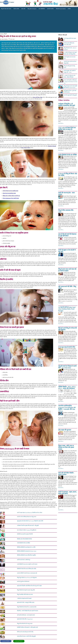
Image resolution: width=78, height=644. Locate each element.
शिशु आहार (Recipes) (32, 9)
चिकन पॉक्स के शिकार (26, 148)
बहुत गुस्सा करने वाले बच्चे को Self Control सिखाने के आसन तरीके (30, 521)
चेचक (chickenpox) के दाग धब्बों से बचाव (11, 198)
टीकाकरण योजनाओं (52, 146)
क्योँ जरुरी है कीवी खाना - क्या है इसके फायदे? (26, 615)
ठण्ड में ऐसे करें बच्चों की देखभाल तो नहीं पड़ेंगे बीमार (67, 235)
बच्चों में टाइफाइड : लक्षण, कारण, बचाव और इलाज (67, 493)
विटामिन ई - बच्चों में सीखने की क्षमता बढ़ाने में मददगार (28, 611)
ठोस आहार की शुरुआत (65, 430)
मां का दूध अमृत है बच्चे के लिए (67, 347)
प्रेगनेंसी (69, 9)
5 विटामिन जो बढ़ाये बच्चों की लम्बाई (24, 598)
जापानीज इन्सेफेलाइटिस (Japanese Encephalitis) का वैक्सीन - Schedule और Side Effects (67, 408)
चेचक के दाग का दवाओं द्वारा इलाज (9, 193)
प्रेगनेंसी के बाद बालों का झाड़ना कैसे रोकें (25, 534)
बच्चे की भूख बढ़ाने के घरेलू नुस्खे (70, 95)
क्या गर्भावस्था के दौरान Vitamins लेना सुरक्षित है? (27, 530)
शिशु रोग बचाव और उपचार (6, 9)
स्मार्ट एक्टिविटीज (42, 9)
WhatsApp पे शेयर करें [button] (19, 641)
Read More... (61, 123)
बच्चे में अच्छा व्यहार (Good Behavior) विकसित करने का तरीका (30, 513)
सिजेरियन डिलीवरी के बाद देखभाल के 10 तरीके (26, 547)
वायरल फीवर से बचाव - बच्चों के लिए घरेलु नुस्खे (26, 636)
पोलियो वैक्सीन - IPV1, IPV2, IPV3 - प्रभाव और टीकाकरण (67, 388)
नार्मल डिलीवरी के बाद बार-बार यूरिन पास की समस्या (27, 564)
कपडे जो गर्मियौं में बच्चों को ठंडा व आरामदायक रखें (27, 573)
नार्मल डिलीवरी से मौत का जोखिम (24, 543)
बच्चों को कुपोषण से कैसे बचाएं (23, 581)
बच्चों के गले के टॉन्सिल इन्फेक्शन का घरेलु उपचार (27, 517)
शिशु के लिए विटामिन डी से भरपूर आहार (25, 624)
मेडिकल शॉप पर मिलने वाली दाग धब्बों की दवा (11, 196)
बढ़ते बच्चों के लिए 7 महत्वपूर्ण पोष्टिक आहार (26, 602)
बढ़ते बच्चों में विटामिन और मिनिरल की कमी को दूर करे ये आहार (29, 586)
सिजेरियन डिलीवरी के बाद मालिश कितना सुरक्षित (27, 555)
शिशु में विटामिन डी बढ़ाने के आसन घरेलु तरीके (26, 590)
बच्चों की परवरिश (50, 9)
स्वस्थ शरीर (23, 9)
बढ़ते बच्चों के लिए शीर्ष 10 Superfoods (25, 619)
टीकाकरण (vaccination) (61, 9)
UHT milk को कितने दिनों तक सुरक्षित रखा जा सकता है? (67, 129)
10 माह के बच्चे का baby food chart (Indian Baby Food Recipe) (67, 309)
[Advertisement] (39, 22)
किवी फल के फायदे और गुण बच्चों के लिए (25, 632)
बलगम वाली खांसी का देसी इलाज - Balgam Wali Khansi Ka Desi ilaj (71, 82)
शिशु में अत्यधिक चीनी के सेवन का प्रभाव (25, 594)
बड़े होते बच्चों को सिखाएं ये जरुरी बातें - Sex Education (67, 367)
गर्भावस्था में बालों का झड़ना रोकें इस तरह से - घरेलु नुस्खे (28, 525)
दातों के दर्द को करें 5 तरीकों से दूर (24, 560)
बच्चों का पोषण (16, 9)
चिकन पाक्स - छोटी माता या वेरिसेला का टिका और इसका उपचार (66, 447)
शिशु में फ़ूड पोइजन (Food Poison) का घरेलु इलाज (27, 578)
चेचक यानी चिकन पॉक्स (38, 97)
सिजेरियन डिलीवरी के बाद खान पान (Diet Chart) (27, 551)
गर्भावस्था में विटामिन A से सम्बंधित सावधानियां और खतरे (67, 105)
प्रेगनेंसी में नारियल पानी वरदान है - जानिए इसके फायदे (27, 627)
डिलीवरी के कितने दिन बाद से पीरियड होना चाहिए (27, 569)
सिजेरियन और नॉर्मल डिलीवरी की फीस (24, 539)
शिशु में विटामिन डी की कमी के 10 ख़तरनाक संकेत (27, 607)
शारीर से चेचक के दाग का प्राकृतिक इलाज (10, 191)
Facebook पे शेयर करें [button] (6, 641)
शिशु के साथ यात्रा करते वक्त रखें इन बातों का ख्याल (67, 270)
